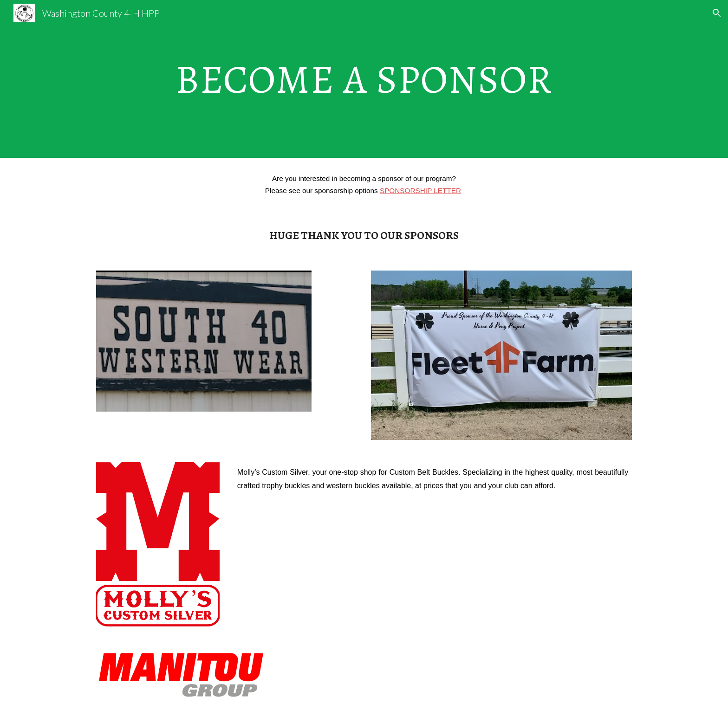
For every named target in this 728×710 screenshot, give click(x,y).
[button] (717, 13)
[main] (364, 79)
